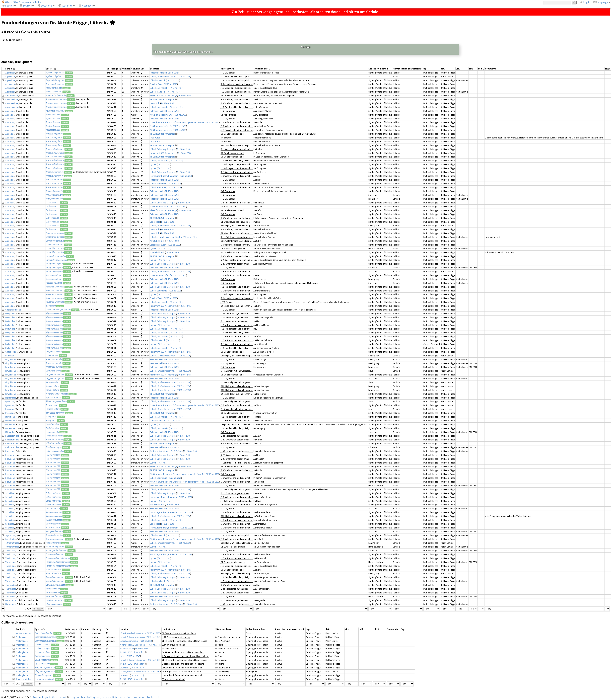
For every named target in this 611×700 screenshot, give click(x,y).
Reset (38, 609)
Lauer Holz (155, 103)
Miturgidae (10, 432)
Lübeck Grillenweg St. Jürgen (163, 149)
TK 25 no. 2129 (171, 84)
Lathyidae (10, 356)
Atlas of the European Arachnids (22, 2)
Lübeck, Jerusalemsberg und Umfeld (166, 237)
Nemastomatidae (24, 633)
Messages (86, 6)
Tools (150, 697)
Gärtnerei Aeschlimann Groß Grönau (166, 451)
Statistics (65, 6)
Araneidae (10, 111)
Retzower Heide (157, 73)
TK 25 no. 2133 (174, 245)
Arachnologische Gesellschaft (49, 697)
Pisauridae (10, 455)
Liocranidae (11, 398)
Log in (585, 2)
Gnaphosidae (11, 352)
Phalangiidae (22, 637)
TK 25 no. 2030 (172, 241)
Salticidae (10, 493)
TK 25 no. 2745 (172, 73)
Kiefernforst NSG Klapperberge (163, 96)
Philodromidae (12, 436)
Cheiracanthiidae (13, 310)
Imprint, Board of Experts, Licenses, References (98, 697)
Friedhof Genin (157, 84)
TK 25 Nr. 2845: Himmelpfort (162, 99)
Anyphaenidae (12, 99)
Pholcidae (10, 451)
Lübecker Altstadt (158, 80)
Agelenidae (10, 73)
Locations (45, 6)
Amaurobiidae (12, 96)
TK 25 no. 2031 (180, 115)
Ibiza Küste (155, 138)
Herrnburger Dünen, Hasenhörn (164, 176)
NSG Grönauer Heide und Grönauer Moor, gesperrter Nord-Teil (178, 122)
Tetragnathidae (12, 543)
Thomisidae (11, 585)
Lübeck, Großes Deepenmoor (163, 76)
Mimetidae (10, 417)
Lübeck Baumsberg (159, 184)
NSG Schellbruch (157, 241)
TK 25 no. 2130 (184, 76)
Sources (26, 6)
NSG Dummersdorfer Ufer (161, 115)
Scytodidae (10, 535)
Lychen (153, 164)
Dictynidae (10, 314)
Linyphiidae (11, 359)
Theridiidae (10, 551)
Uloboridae (10, 600)
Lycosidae (10, 401)
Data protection (136, 697)
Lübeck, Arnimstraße (159, 88)
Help (157, 697)
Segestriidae (11, 539)
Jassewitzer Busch (158, 245)
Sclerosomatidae (23, 679)
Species (8, 6)
